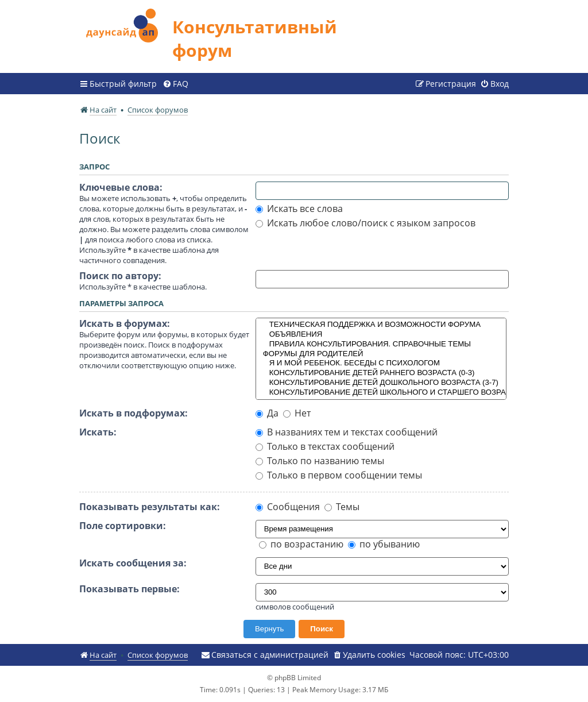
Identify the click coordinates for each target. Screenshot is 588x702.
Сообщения (288, 507)
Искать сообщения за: (133, 563)
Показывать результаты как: (150, 507)
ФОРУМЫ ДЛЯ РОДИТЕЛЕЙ (381, 354)
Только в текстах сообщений (325, 446)
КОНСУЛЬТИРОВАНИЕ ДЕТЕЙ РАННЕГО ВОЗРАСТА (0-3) (381, 373)
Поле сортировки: (123, 526)
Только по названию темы (320, 461)
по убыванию (384, 544)
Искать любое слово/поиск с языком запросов (365, 223)
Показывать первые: (129, 589)
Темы (342, 507)
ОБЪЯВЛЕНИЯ (381, 335)
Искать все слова (299, 209)
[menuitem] (175, 84)
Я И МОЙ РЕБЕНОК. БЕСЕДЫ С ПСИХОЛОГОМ (381, 363)
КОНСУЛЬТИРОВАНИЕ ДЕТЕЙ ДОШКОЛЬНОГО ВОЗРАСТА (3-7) (381, 383)
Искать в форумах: (125, 323)
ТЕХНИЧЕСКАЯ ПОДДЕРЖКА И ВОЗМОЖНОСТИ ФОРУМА (381, 325)
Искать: (98, 432)
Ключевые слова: (121, 187)
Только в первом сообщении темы (339, 475)
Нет (297, 413)
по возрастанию (301, 544)
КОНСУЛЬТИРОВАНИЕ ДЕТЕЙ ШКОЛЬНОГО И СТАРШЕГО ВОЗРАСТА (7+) (381, 393)
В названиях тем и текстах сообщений (347, 432)
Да (267, 413)
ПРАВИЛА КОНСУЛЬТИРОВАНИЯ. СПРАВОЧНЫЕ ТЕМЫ (381, 344)
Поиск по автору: (120, 276)
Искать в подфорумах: (134, 413)
